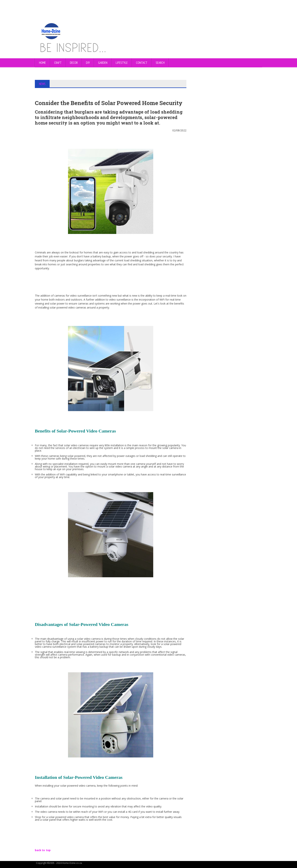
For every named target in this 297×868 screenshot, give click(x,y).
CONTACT (142, 63)
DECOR (74, 63)
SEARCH (160, 63)
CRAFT (58, 63)
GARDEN (103, 63)
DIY (88, 63)
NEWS (42, 84)
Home (42, 63)
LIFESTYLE (122, 63)
